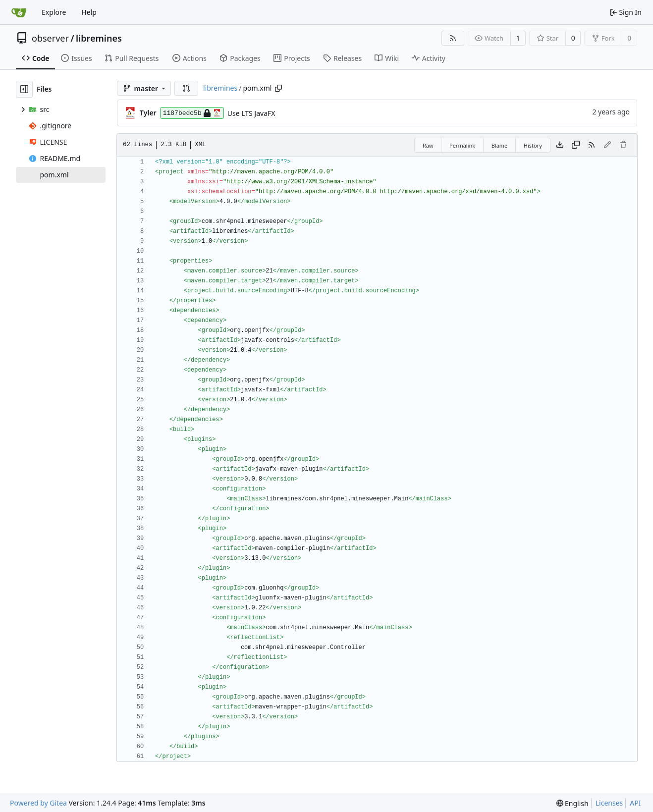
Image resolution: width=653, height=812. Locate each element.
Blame (500, 145)
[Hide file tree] (24, 89)
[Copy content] (576, 145)
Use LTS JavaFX (251, 113)
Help (89, 12)
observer (50, 38)
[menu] (572, 803)
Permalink (462, 145)
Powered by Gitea (38, 803)
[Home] (19, 12)
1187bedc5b (192, 113)
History (533, 145)
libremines (99, 38)
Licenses (609, 803)
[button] (186, 88)
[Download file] (560, 145)
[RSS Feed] (453, 38)
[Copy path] (278, 88)
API (635, 803)
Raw (428, 145)
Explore (54, 12)
